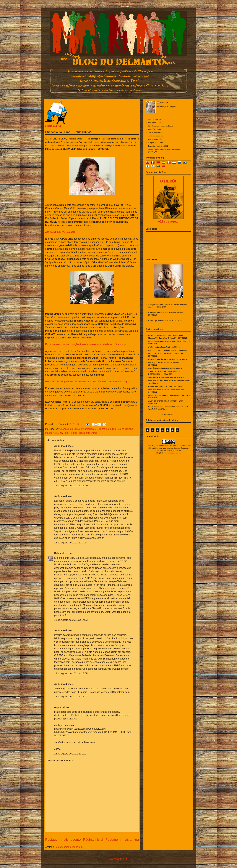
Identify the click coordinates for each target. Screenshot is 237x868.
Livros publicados (155, 139)
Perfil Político (71, 433)
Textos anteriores (155, 132)
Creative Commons (181, 448)
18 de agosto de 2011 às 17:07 (71, 754)
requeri (58, 707)
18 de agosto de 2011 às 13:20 (71, 486)
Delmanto (60, 553)
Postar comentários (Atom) (69, 847)
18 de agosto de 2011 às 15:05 (71, 673)
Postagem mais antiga (122, 840)
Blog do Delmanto (159, 446)
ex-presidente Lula (91, 429)
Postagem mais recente (63, 840)
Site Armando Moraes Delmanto (161, 126)
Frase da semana (155, 129)
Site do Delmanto (155, 123)
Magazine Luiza (54, 433)
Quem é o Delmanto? (157, 119)
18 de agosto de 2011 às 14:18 (71, 543)
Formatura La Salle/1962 (158, 146)
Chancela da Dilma (69, 429)
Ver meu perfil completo (167, 106)
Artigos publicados (156, 142)
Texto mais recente (156, 136)
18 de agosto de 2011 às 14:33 (71, 620)
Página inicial (93, 840)
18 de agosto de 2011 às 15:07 (71, 697)
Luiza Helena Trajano (122, 429)
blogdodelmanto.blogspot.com (168, 453)
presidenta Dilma (88, 433)
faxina (106, 429)
